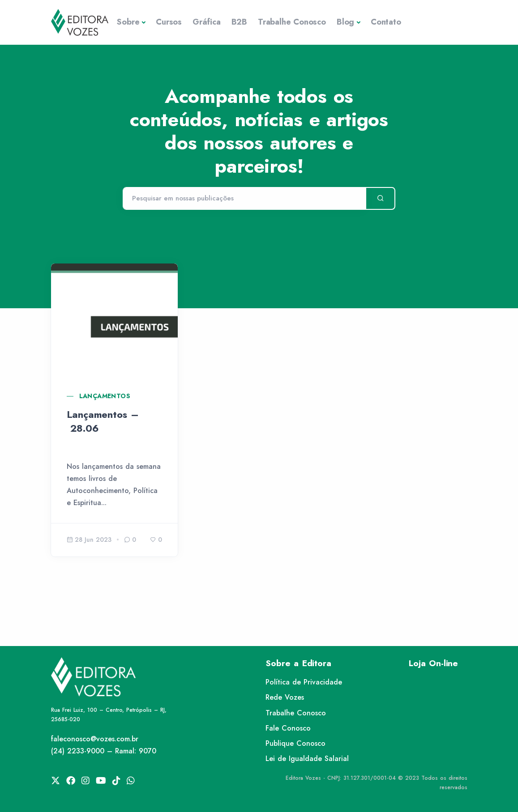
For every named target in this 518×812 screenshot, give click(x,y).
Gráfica (207, 22)
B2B (239, 22)
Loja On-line (433, 663)
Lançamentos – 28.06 (103, 421)
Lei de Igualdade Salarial (307, 759)
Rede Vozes (285, 697)
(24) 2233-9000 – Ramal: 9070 (104, 751)
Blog (345, 22)
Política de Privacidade (304, 682)
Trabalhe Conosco (292, 22)
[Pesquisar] (244, 199)
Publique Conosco (295, 743)
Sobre (128, 22)
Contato (386, 22)
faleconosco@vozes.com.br (95, 739)
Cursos (169, 22)
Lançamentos (105, 396)
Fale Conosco (288, 728)
